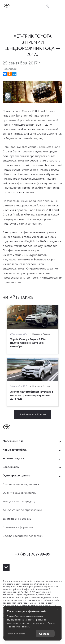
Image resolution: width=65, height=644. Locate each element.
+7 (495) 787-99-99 (33, 554)
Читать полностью (16, 633)
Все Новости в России (33, 414)
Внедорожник (25, 124)
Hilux (17, 115)
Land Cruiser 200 (26, 111)
